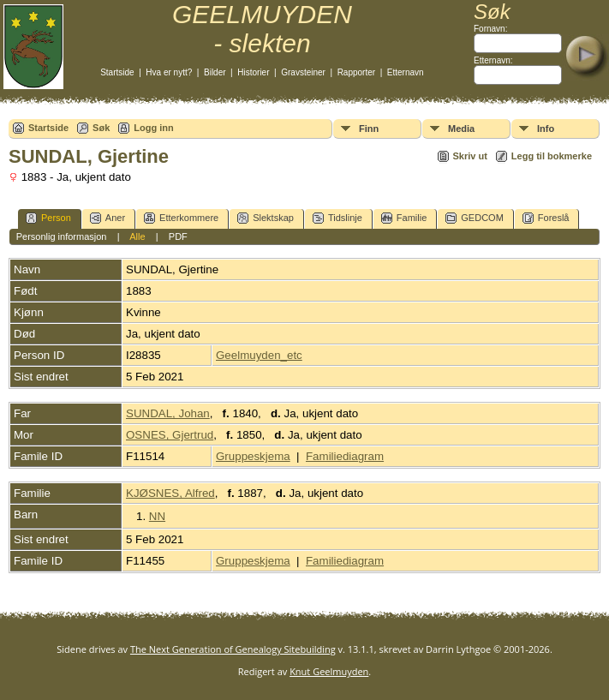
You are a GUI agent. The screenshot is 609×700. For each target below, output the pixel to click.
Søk (101, 128)
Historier (253, 72)
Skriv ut (470, 156)
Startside (117, 72)
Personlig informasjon (62, 236)
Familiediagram (345, 456)
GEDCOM (475, 218)
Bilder (215, 72)
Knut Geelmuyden (329, 671)
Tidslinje (337, 218)
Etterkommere (181, 218)
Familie (404, 218)
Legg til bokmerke (552, 156)
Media (461, 129)
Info (546, 129)
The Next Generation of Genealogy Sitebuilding (233, 649)
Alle (137, 236)
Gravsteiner (303, 72)
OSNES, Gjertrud (170, 435)
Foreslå (546, 218)
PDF (178, 236)
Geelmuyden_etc (259, 355)
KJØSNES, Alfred (170, 493)
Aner (107, 218)
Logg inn (153, 128)
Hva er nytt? (169, 72)
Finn (369, 129)
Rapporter (356, 72)
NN (157, 516)
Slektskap (266, 218)
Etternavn (406, 72)
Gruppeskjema (253, 456)
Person (48, 218)
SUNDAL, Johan (168, 413)
